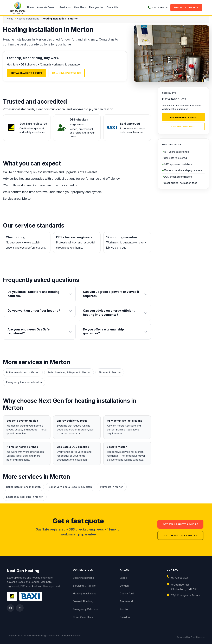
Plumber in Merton (110, 372)
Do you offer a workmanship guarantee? (103, 331)
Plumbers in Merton (112, 487)
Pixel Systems (198, 637)
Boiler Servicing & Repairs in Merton (69, 372)
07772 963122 (179, 578)
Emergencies (96, 7)
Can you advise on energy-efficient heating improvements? (109, 313)
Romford (125, 609)
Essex (123, 578)
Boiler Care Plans (83, 617)
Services (64, 7)
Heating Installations (28, 19)
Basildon (125, 617)
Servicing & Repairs (84, 586)
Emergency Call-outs (85, 609)
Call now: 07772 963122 (183, 126)
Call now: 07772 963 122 (66, 73)
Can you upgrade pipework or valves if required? (111, 294)
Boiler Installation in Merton (23, 372)
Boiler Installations (83, 578)
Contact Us (112, 7)
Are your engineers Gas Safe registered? (29, 331)
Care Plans (80, 7)
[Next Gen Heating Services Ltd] (18, 8)
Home (30, 7)
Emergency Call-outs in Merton (25, 497)
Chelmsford (127, 593)
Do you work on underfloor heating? (34, 311)
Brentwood (126, 601)
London (124, 586)
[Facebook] (11, 608)
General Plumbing (83, 601)
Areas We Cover (46, 7)
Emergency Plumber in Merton (24, 382)
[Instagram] (20, 608)
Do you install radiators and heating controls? (34, 294)
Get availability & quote (27, 73)
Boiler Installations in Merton (23, 487)
